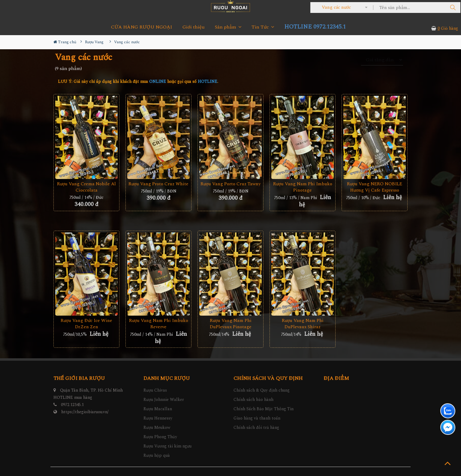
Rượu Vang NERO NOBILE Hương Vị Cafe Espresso (375, 187)
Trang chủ (65, 42)
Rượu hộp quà (157, 455)
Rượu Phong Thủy (160, 437)
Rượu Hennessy (158, 418)
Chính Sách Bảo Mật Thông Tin (264, 409)
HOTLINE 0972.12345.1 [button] (315, 27)
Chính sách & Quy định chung (262, 390)
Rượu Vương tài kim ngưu (167, 446)
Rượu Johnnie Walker (164, 400)
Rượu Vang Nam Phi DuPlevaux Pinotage (231, 324)
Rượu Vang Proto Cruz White (158, 184)
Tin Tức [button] (263, 27)
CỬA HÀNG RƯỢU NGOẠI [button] (142, 27)
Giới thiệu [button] (194, 27)
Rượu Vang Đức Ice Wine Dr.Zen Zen (86, 324)
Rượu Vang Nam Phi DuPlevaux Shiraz (303, 324)
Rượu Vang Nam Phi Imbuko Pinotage (303, 187)
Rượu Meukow (157, 427)
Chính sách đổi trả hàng (256, 427)
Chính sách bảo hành (253, 400)
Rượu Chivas (155, 390)
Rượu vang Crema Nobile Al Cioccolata (86, 187)
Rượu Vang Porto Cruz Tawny (230, 184)
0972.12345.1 (72, 405)
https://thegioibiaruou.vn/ (85, 412)
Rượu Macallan (158, 409)
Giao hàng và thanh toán (257, 418)
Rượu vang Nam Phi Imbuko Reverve (159, 324)
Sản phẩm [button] (228, 27)
